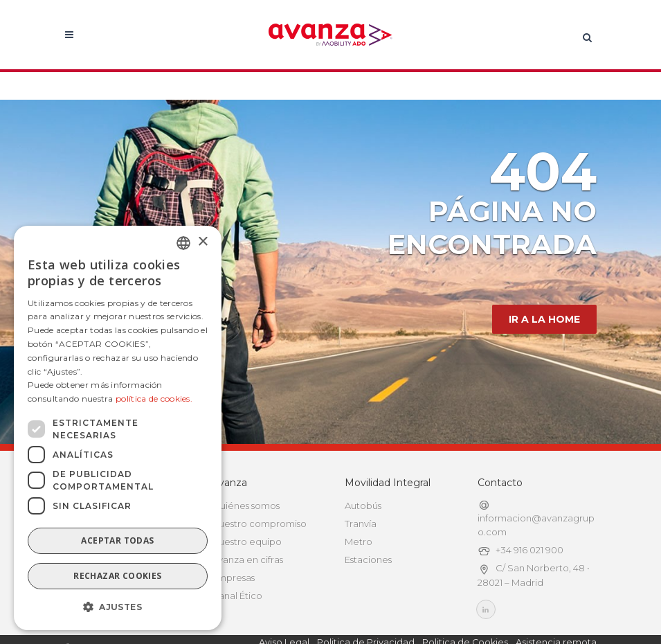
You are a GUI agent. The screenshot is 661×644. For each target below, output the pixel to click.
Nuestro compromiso (259, 524)
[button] (118, 607)
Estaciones (368, 560)
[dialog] (118, 428)
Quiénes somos (246, 506)
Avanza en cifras (247, 560)
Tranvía (361, 524)
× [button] (202, 242)
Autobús (363, 506)
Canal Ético (237, 596)
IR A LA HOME (544, 319)
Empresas (233, 578)
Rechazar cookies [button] (117, 576)
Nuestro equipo (247, 542)
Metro (359, 542)
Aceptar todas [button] (117, 540)
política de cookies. (154, 399)
